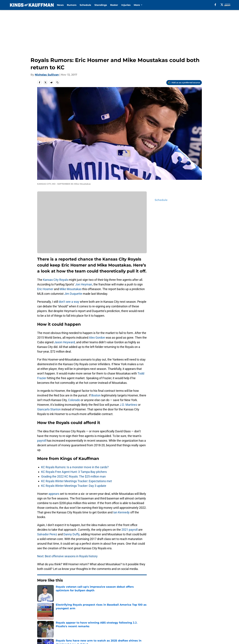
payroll (42, 441)
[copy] (57, 82)
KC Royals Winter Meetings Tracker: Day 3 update (74, 486)
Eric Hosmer (45, 289)
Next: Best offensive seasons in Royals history (67, 556)
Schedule (85, 5)
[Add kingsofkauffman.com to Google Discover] (184, 83)
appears (54, 494)
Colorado (74, 400)
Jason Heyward (64, 342)
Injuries (126, 5)
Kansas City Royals (56, 280)
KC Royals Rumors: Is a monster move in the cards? (75, 467)
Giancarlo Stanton (49, 409)
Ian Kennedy (121, 512)
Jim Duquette (73, 294)
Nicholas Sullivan (47, 75)
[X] (222, 5)
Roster (114, 5)
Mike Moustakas (71, 289)
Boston (96, 395)
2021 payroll (130, 530)
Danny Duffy (71, 534)
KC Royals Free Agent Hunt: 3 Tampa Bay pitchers (74, 472)
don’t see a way (69, 302)
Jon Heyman (84, 284)
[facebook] (215, 5)
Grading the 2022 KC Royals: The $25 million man (73, 476)
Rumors (72, 5)
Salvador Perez (47, 534)
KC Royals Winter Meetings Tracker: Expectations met (77, 481)
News (60, 5)
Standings (101, 5)
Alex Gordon (97, 338)
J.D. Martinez (128, 405)
